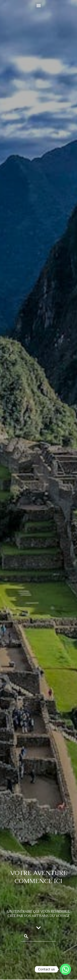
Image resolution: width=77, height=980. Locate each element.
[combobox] (38, 936)
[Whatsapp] (66, 969)
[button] (38, 5)
